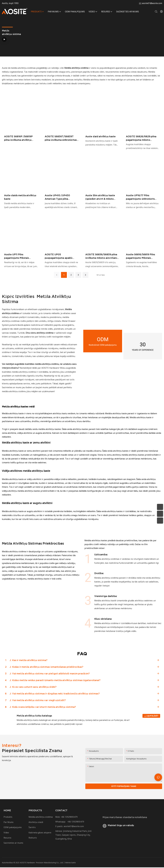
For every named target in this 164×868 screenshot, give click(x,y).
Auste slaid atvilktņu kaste (100, 136)
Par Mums (9, 823)
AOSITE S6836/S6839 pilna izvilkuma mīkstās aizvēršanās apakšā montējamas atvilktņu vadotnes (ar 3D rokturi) (102, 256)
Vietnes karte (70, 863)
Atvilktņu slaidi (36, 823)
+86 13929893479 (69, 818)
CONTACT (61, 811)
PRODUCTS (35, 811)
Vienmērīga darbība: (106, 596)
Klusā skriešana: (103, 619)
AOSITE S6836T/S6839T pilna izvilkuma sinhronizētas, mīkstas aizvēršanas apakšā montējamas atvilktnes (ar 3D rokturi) (61, 138)
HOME (7, 811)
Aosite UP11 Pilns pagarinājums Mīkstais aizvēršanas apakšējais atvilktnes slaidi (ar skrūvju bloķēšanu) (19, 256)
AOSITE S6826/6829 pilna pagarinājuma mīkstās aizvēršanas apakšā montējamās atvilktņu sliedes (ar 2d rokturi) (142, 138)
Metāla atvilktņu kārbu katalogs (34, 716)
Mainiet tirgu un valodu (118, 826)
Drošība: (99, 573)
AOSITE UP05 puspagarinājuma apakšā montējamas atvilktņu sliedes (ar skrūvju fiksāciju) (61, 256)
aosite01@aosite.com (152, 3)
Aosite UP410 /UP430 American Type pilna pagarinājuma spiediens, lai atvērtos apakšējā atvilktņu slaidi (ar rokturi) (60, 197)
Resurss (8, 838)
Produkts (8, 818)
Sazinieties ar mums (14, 844)
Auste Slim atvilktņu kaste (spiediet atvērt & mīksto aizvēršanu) (100, 197)
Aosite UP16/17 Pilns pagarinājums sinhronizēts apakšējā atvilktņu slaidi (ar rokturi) (141, 197)
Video (6, 833)
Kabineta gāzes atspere (40, 833)
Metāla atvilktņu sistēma (41, 818)
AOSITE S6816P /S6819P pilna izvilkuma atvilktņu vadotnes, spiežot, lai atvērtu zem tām (21, 138)
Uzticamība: (101, 555)
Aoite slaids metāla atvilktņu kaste (20, 197)
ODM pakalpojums (13, 828)
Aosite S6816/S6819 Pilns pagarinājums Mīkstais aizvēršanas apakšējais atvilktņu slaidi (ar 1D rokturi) (142, 256)
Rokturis (33, 838)
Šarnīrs (32, 828)
